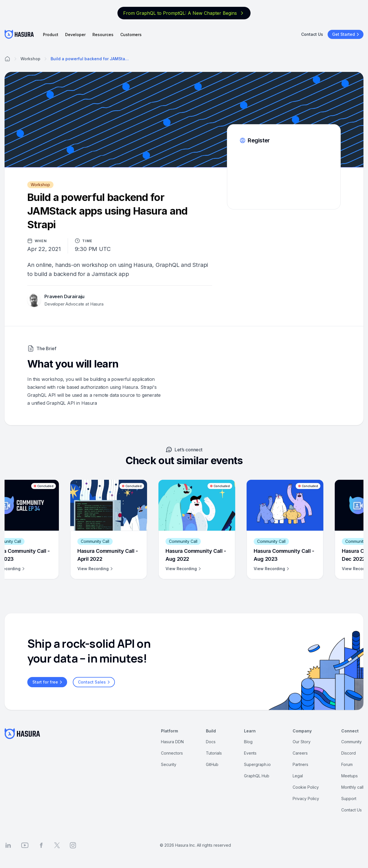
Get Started (346, 34)
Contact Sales (95, 682)
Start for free (48, 682)
